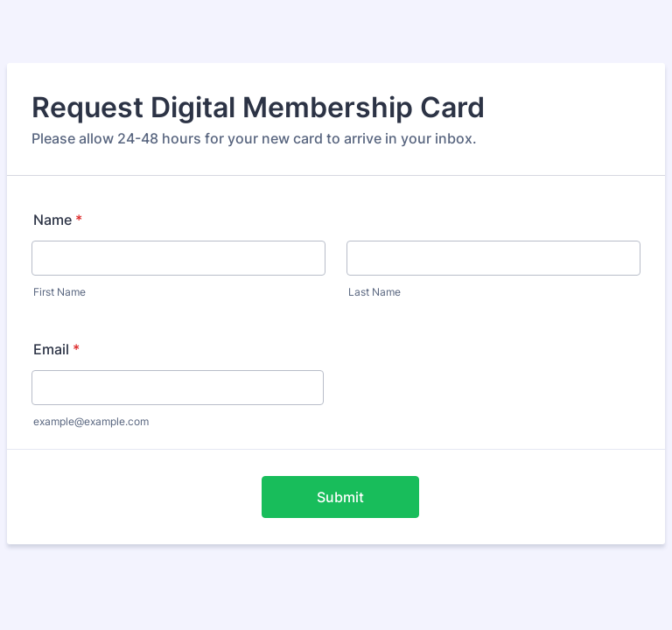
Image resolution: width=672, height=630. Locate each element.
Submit (340, 497)
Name (58, 220)
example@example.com (91, 421)
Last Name (374, 292)
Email (56, 349)
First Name (59, 292)
